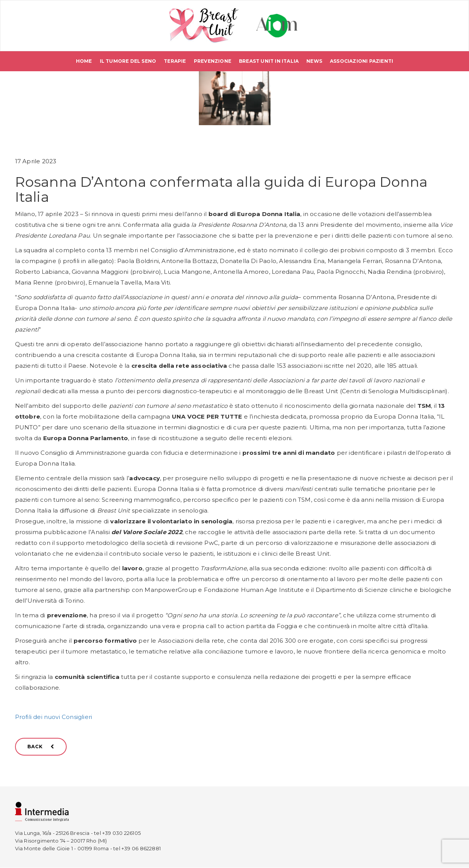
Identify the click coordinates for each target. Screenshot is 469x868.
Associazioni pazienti (361, 61)
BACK (41, 747)
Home (84, 61)
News (314, 61)
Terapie (175, 61)
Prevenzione (213, 61)
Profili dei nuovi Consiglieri (54, 717)
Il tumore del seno (128, 61)
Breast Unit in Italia (269, 61)
